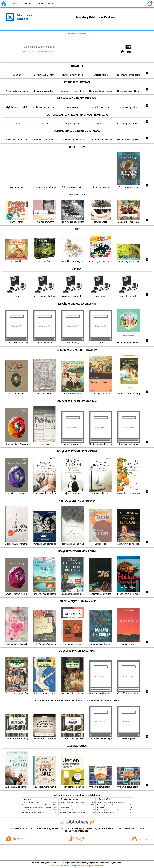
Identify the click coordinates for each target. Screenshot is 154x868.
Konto (51, 4)
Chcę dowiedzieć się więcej (63, 865)
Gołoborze (100, 807)
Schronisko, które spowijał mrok (107, 810)
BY (120, 3)
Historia (27, 4)
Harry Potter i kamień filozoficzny (33, 812)
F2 (139, 3)
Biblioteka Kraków (77, 34)
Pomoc (39, 4)
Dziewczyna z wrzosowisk (105, 812)
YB (114, 3)
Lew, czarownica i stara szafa (32, 802)
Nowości (15, 4)
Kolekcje (54, 52)
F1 (132, 3)
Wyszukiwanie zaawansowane (36, 52)
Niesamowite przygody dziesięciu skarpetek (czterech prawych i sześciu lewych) (49, 807)
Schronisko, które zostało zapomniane (72, 812)
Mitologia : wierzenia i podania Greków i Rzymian (39, 805)
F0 (127, 3)
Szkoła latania (27, 810)
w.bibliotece (75, 828)
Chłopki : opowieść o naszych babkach (72, 802)
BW (108, 3)
